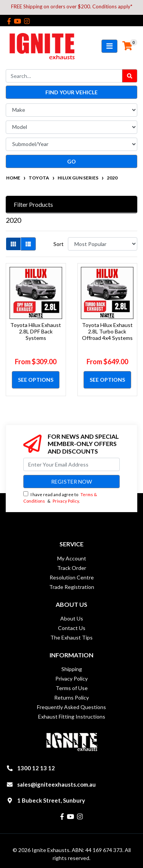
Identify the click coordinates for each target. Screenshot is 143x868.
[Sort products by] (103, 244)
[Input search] (64, 76)
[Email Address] (71, 464)
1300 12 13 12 (36, 768)
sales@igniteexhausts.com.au (56, 784)
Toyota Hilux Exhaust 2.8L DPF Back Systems (36, 331)
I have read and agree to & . (60, 497)
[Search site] (130, 76)
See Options (36, 380)
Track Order (72, 568)
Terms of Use (72, 688)
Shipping (72, 669)
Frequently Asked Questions (71, 707)
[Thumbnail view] (13, 244)
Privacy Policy (66, 501)
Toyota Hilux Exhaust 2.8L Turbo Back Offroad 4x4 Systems (107, 331)
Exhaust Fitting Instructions (72, 716)
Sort (59, 244)
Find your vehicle (71, 92)
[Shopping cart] (127, 46)
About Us (72, 618)
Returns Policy (71, 697)
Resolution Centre (72, 577)
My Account (72, 558)
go (71, 161)
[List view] (28, 244)
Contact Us (72, 628)
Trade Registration (72, 587)
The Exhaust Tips (71, 637)
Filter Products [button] (33, 204)
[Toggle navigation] (109, 46)
